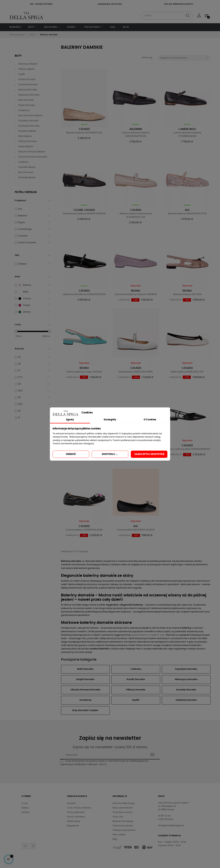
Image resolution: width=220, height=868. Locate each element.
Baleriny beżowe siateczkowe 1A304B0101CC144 (136, 215)
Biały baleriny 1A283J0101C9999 (136, 372)
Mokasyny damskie (29, 95)
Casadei (84, 129)
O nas (25, 803)
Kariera (26, 812)
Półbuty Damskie (136, 690)
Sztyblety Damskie (186, 700)
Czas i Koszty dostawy (79, 808)
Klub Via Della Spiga (124, 803)
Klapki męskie (26, 147)
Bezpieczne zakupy (123, 821)
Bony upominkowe (123, 808)
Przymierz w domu (123, 812)
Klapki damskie (27, 105)
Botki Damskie (85, 669)
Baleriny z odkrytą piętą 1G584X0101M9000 (187, 449)
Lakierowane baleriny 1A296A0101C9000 (84, 294)
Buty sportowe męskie (30, 116)
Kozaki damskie (27, 79)
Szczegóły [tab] (110, 420)
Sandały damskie (28, 85)
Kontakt (71, 803)
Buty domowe (26, 172)
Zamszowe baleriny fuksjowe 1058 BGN (136, 294)
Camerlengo (187, 129)
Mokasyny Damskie (186, 679)
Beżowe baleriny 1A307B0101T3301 (84, 133)
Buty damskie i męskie (85, 710)
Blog (115, 839)
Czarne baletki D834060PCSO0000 (136, 530)
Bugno (136, 291)
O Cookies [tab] (150, 420)
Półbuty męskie (26, 69)
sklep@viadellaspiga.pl (171, 826)
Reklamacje (74, 821)
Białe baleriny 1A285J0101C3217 (187, 372)
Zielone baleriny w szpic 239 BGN (84, 372)
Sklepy (25, 808)
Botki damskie (26, 100)
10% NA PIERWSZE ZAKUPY (179, 4)
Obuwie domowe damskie (33, 157)
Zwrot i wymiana (76, 817)
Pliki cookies (119, 835)
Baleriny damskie (28, 90)
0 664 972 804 (166, 819)
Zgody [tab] (70, 420)
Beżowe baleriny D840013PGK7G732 (187, 214)
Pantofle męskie (27, 167)
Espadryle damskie (29, 126)
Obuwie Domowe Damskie (85, 690)
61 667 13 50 (164, 816)
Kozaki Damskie (136, 679)
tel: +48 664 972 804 (41, 4)
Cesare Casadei (84, 210)
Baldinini (136, 129)
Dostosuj (110, 454)
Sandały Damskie (186, 690)
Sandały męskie (27, 178)
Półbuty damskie (27, 141)
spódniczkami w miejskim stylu (148, 635)
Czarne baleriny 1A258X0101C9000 (84, 530)
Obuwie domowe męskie (32, 152)
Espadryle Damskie (186, 669)
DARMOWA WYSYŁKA (110, 4)
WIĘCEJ (103, 764)
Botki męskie (25, 136)
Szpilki (22, 74)
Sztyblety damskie (28, 121)
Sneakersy (24, 110)
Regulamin (73, 826)
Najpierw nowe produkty (186, 58)
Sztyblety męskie (27, 131)
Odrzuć (71, 454)
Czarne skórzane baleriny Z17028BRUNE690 (187, 135)
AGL (187, 210)
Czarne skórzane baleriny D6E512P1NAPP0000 (136, 135)
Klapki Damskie (85, 679)
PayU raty (118, 817)
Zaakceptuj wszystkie (149, 454)
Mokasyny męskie (28, 64)
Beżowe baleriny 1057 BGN (187, 294)
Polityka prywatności (124, 830)
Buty (18, 56)
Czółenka (23, 162)
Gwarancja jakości (123, 826)
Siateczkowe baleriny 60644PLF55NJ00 (84, 214)
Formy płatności (76, 812)
